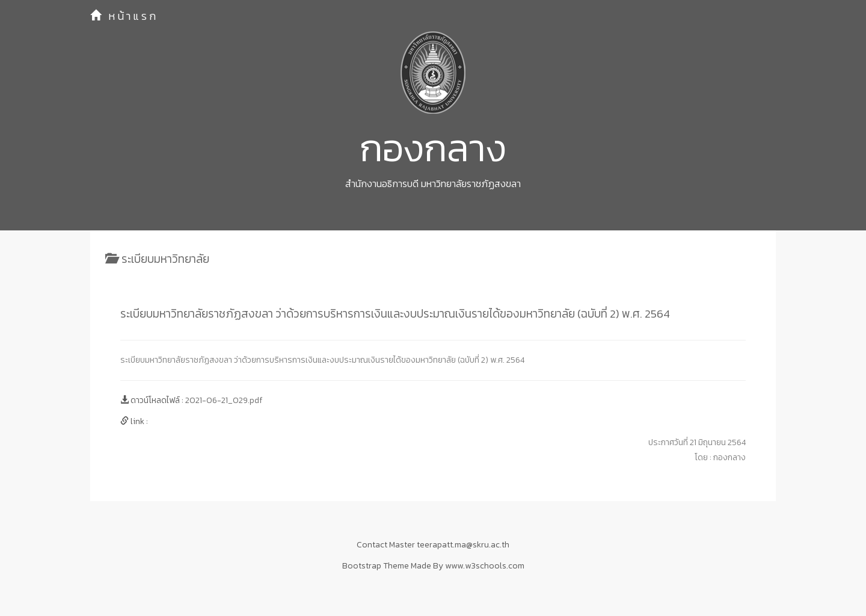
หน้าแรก (124, 16)
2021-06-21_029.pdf (224, 400)
